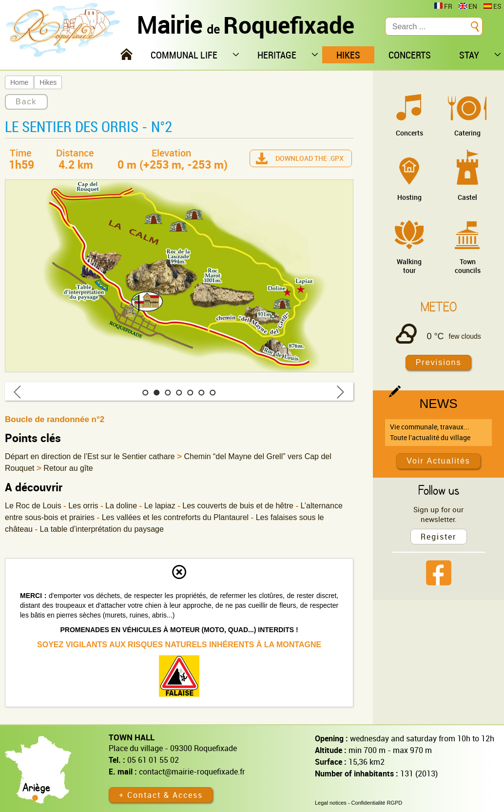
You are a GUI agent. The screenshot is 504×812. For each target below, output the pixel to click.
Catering (467, 133)
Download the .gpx (310, 158)
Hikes (48, 82)
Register (439, 537)
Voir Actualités (438, 461)
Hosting (409, 197)
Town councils (468, 266)
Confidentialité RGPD (377, 803)
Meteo (439, 307)
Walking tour (409, 266)
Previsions (439, 362)
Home (19, 82)
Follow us (439, 490)
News (439, 404)
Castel (467, 197)
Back (26, 102)
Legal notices (331, 803)
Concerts (409, 133)
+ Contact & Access (161, 795)
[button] (145, 393)
